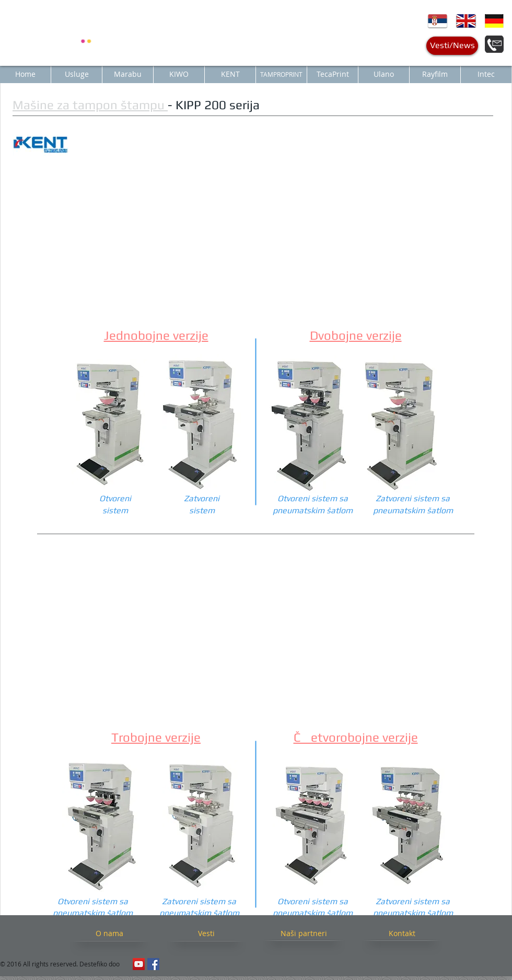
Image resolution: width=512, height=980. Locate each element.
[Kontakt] (402, 933)
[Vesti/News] (452, 46)
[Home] (25, 74)
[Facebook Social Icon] (153, 964)
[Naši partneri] (304, 933)
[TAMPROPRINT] (281, 74)
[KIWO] (179, 74)
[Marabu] (128, 74)
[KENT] (230, 74)
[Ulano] (384, 74)
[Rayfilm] (435, 74)
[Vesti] (206, 933)
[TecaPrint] (333, 74)
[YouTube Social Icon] (139, 964)
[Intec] (486, 74)
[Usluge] (77, 74)
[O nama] (109, 933)
